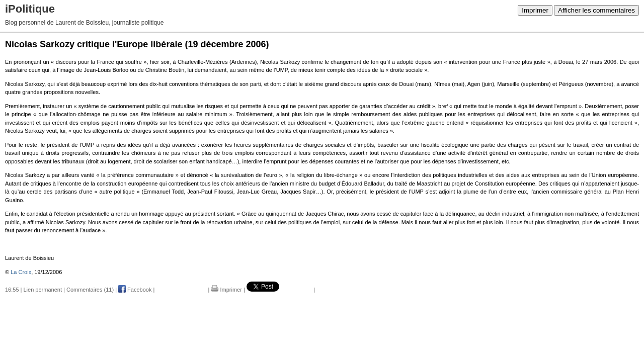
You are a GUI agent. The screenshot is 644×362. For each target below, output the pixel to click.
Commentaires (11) (90, 290)
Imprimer (535, 10)
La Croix (21, 272)
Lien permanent (43, 290)
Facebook (135, 290)
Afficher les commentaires (596, 10)
